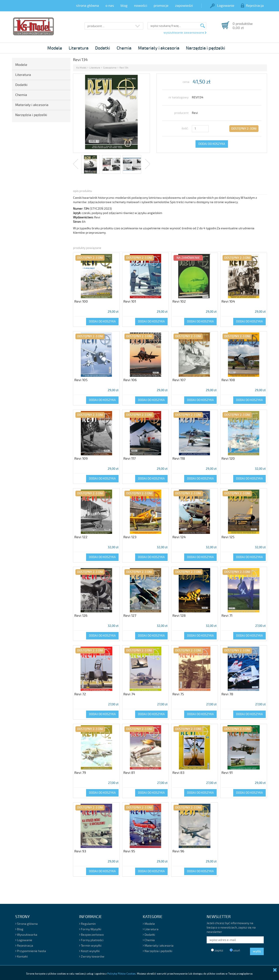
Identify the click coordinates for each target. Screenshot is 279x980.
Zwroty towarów (92, 957)
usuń (235, 950)
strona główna (88, 6)
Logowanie (222, 6)
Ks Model (81, 68)
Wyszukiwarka (26, 935)
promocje (161, 6)
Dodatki (103, 48)
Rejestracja (252, 6)
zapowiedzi (184, 6)
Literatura (79, 48)
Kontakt (21, 957)
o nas (110, 6)
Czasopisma (110, 68)
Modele (55, 48)
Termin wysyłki (90, 946)
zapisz (217, 950)
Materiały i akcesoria (159, 48)
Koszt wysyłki (89, 951)
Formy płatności (91, 940)
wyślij (257, 951)
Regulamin (87, 924)
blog (124, 6)
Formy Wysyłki (90, 929)
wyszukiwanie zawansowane (185, 33)
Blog (19, 929)
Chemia (124, 48)
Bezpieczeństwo (91, 935)
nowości (141, 6)
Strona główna (26, 924)
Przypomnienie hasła (31, 951)
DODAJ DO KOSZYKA (212, 144)
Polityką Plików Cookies (121, 974)
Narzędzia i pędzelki (206, 48)
